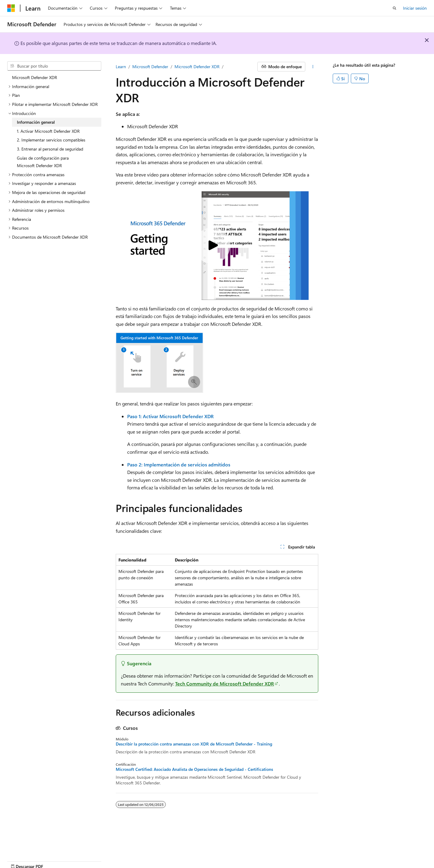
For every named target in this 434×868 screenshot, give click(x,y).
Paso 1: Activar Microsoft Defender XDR (170, 416)
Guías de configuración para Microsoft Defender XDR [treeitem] (43, 162)
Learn (121, 67)
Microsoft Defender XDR (197, 67)
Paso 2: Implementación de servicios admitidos (179, 464)
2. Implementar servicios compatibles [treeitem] (51, 140)
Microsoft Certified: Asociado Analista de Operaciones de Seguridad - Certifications (194, 769)
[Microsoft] (11, 8)
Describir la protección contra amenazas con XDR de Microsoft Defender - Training (194, 744)
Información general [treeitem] (36, 122)
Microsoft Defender (150, 67)
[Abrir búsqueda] (395, 8)
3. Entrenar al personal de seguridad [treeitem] (50, 149)
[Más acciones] (313, 67)
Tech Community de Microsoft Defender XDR (225, 684)
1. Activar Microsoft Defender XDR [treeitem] (48, 131)
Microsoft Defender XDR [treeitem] (35, 77)
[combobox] (54, 66)
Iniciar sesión (415, 8)
